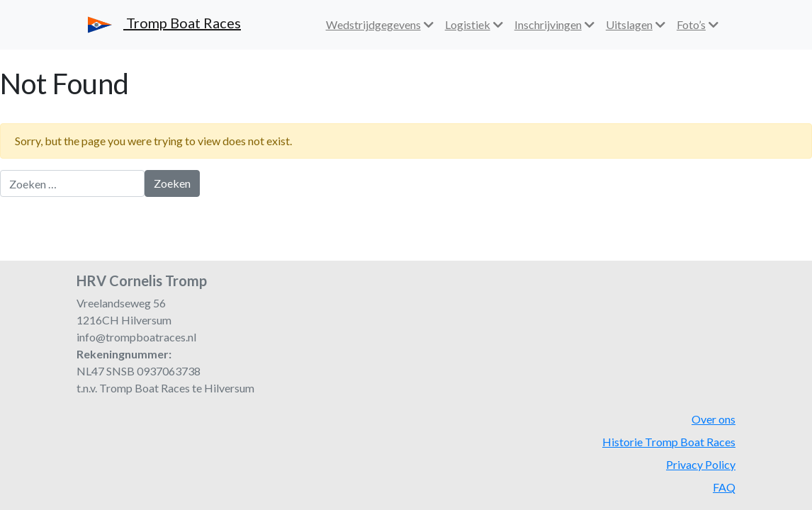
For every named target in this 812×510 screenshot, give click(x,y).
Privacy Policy (701, 464)
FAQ (724, 487)
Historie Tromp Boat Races (669, 442)
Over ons (714, 419)
